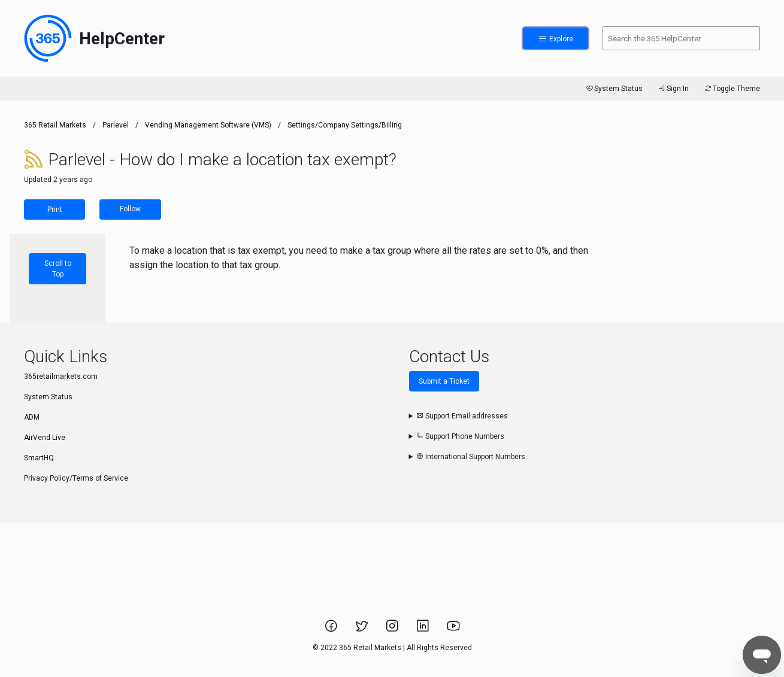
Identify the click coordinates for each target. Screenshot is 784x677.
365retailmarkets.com (61, 377)
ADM (32, 417)
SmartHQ (39, 458)
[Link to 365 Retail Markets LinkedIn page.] (424, 630)
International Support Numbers (471, 457)
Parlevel (116, 125)
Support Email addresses (462, 416)
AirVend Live (45, 438)
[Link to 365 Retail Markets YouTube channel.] (453, 630)
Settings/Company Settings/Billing (345, 125)
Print (55, 210)
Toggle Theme (732, 89)
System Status (614, 89)
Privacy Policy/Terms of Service (76, 478)
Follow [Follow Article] (130, 209)
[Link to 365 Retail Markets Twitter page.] (363, 630)
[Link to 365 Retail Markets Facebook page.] (332, 630)
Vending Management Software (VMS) (208, 125)
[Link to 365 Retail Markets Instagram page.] (393, 630)
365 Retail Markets (55, 125)
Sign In (673, 89)
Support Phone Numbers (460, 436)
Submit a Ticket (444, 381)
